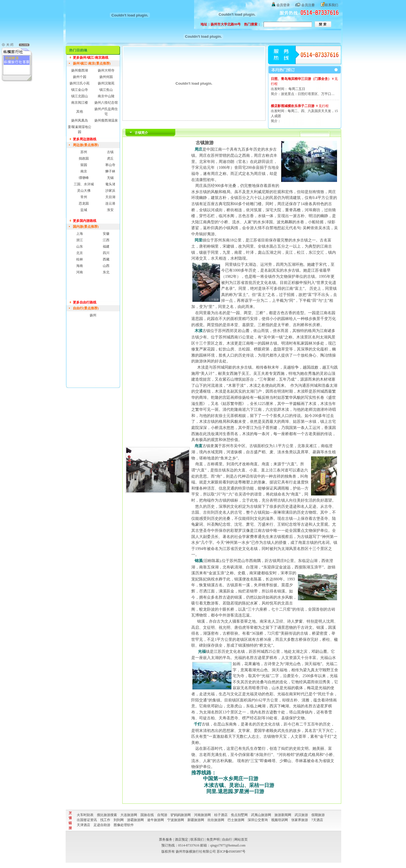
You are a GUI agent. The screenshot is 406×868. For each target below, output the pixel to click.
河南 (80, 272)
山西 (106, 266)
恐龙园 (84, 203)
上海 (80, 234)
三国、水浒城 (84, 184)
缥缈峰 (84, 178)
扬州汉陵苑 (106, 83)
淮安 (110, 210)
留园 (84, 165)
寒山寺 (110, 165)
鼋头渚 (110, 184)
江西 (106, 240)
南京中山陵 (106, 96)
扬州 (93, 315)
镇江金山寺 (80, 90)
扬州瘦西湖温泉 (106, 120)
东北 (106, 272)
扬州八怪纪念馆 (106, 103)
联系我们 (331, 5)
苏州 (84, 152)
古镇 (110, 152)
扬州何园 (106, 77)
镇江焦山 (106, 90)
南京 (84, 171)
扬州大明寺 (106, 70)
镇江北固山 (80, 96)
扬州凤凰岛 (80, 120)
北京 (80, 253)
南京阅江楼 (80, 103)
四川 (106, 253)
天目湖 (110, 197)
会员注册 (308, 5)
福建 (106, 246)
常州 (84, 197)
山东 (80, 246)
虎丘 (110, 158)
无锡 (110, 178)
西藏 (106, 259)
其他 (80, 112)
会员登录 (283, 5)
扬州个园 (80, 77)
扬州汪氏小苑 (80, 83)
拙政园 (84, 158)
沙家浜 (110, 191)
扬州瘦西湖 (80, 70)
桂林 (80, 259)
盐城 (84, 210)
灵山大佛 (84, 191)
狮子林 (110, 171)
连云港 (110, 203)
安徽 (106, 234)
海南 (80, 266)
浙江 (80, 240)
